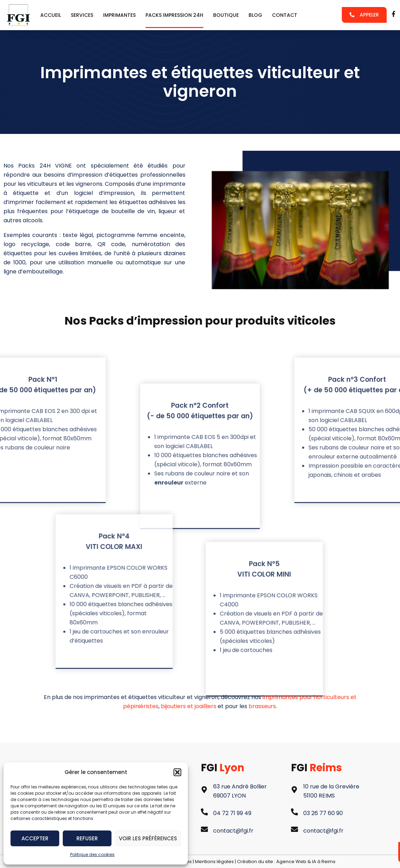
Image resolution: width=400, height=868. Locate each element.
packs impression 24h (174, 15)
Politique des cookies (92, 855)
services (82, 15)
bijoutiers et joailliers (189, 706)
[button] (177, 772)
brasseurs (262, 706)
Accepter (35, 838)
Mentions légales (214, 862)
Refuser (87, 838)
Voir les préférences (148, 838)
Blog (255, 15)
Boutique (226, 15)
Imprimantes (119, 15)
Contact (285, 15)
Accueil (51, 15)
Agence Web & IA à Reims (306, 862)
